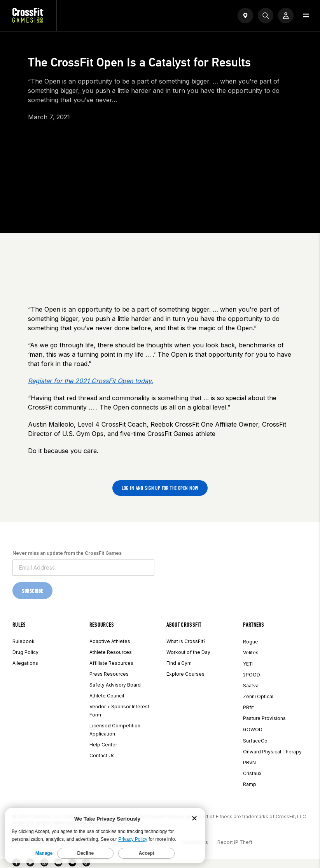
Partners (254, 625)
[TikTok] (86, 864)
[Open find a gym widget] (245, 16)
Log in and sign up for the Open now (160, 488)
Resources (102, 625)
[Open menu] (306, 16)
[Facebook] (16, 864)
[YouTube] (58, 864)
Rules (19, 625)
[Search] (266, 16)
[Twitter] (30, 864)
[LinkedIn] (72, 864)
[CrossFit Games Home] (28, 22)
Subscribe (32, 591)
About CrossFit (184, 625)
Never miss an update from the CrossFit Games (67, 553)
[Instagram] (44, 864)
